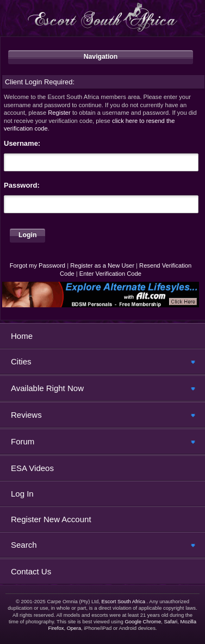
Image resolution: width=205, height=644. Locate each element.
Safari (170, 621)
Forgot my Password (38, 265)
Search (24, 545)
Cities (21, 361)
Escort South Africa (123, 601)
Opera (74, 628)
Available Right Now (47, 388)
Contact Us (31, 571)
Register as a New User (102, 265)
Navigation (101, 57)
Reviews (26, 415)
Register (59, 113)
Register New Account (51, 519)
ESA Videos (32, 468)
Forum (23, 441)
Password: (22, 185)
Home (22, 336)
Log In (22, 494)
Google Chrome (143, 621)
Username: (22, 143)
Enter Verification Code (110, 274)
